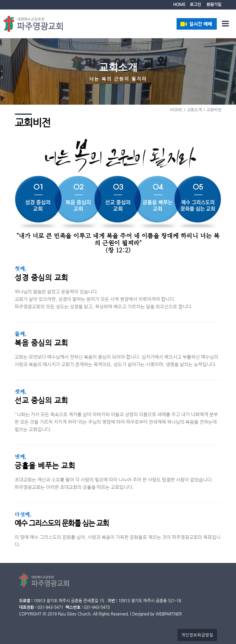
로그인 (195, 4)
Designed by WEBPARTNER (157, 614)
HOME (179, 4)
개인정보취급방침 (197, 635)
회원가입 (214, 4)
